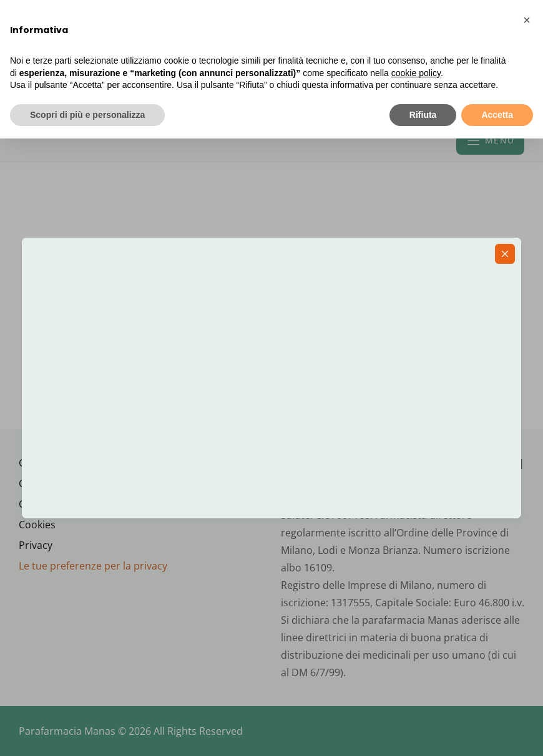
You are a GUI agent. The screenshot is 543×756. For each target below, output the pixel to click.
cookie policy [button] (416, 73)
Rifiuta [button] (423, 115)
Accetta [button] (497, 115)
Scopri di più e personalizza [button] (87, 115)
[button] (527, 20)
